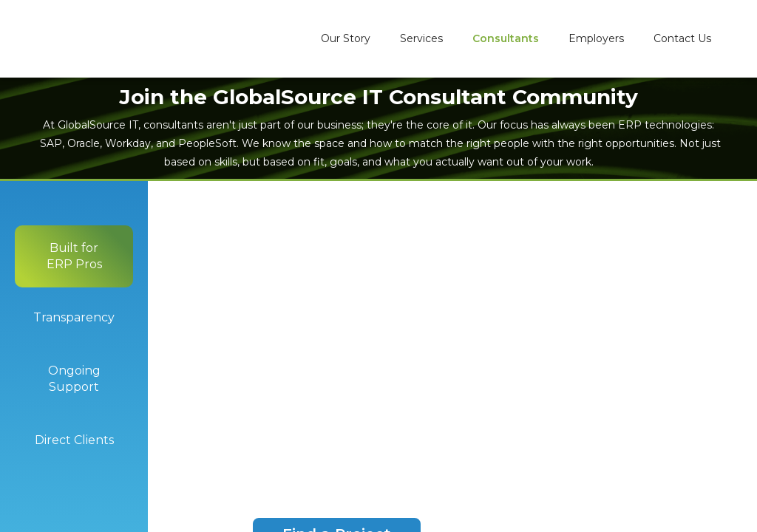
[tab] (74, 256)
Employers (596, 38)
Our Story (346, 38)
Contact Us (682, 38)
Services (421, 38)
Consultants (506, 38)
